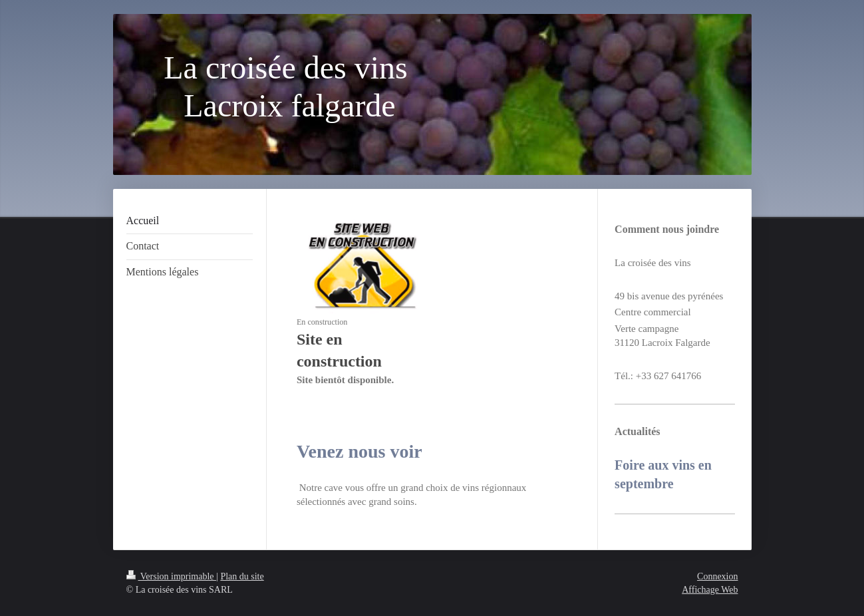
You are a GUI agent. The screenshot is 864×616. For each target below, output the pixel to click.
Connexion (717, 576)
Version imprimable (172, 576)
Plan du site (242, 576)
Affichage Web (710, 590)
